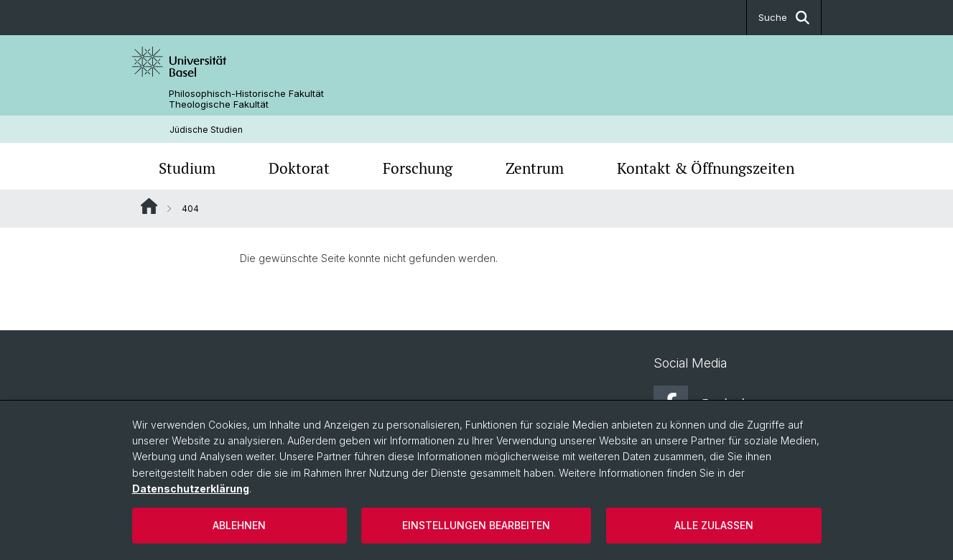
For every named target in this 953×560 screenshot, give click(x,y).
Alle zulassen (714, 525)
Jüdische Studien (206, 130)
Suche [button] (784, 18)
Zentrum (535, 168)
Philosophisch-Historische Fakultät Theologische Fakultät (246, 99)
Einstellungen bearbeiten (476, 525)
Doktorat (299, 168)
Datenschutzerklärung (191, 489)
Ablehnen (239, 525)
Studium (187, 168)
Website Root (149, 206)
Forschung (418, 168)
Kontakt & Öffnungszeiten (706, 168)
